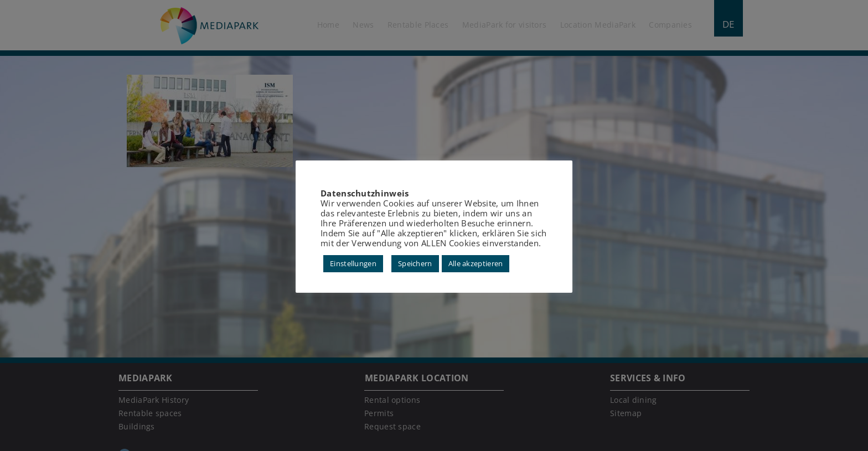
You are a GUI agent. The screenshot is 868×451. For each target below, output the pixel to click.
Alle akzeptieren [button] (476, 263)
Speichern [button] (415, 263)
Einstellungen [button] (353, 263)
